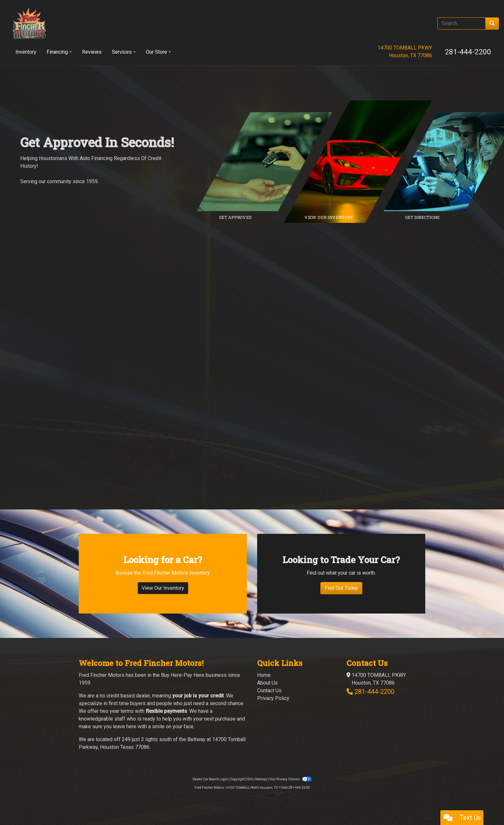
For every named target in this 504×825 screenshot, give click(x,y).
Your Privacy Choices (290, 779)
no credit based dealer (125, 696)
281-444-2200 (468, 52)
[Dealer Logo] (29, 23)
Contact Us (269, 690)
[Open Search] (462, 23)
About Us (267, 683)
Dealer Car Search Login (210, 779)
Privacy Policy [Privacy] (273, 698)
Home (264, 675)
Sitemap (261, 779)
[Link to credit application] (269, 162)
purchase (225, 719)
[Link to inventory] (362, 162)
